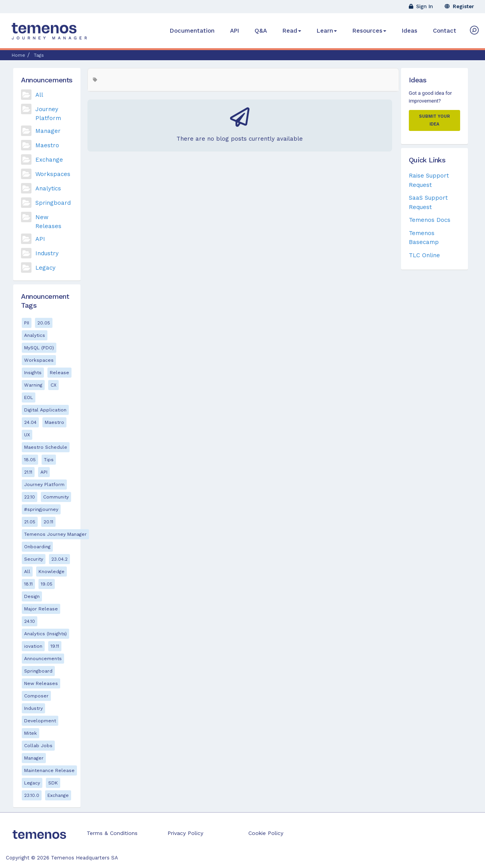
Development (40, 721)
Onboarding (37, 547)
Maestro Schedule (46, 447)
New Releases (41, 683)
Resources (369, 31)
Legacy (45, 268)
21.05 (30, 522)
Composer (36, 696)
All (39, 95)
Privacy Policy (185, 833)
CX (53, 385)
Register (459, 6)
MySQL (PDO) (39, 348)
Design (32, 596)
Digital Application (45, 410)
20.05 (44, 323)
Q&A (261, 31)
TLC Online (424, 255)
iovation (33, 646)
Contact (445, 31)
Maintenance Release (49, 770)
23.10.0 (32, 795)
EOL (29, 397)
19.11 (55, 646)
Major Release (41, 609)
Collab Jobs (38, 746)
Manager (48, 131)
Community (56, 497)
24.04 (30, 422)
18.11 (28, 584)
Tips (49, 460)
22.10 (30, 497)
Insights (33, 373)
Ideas (410, 31)
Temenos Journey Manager (55, 534)
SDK (53, 783)
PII (27, 323)
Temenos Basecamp (424, 238)
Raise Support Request (429, 180)
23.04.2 (59, 559)
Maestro (47, 145)
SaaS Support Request (428, 202)
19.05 (47, 584)
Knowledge (51, 572)
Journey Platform (44, 485)
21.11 (28, 472)
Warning (33, 385)
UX (27, 435)
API (235, 31)
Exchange (49, 160)
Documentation (192, 31)
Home (18, 55)
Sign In (421, 6)
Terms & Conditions (112, 833)
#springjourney (41, 509)
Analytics (48, 188)
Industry (47, 253)
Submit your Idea (434, 120)
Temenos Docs (430, 220)
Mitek (31, 733)
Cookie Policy (266, 833)
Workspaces (53, 174)
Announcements (43, 659)
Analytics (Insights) (45, 634)
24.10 (30, 621)
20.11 (48, 522)
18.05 (30, 460)
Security (34, 559)
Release (59, 373)
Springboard (53, 203)
